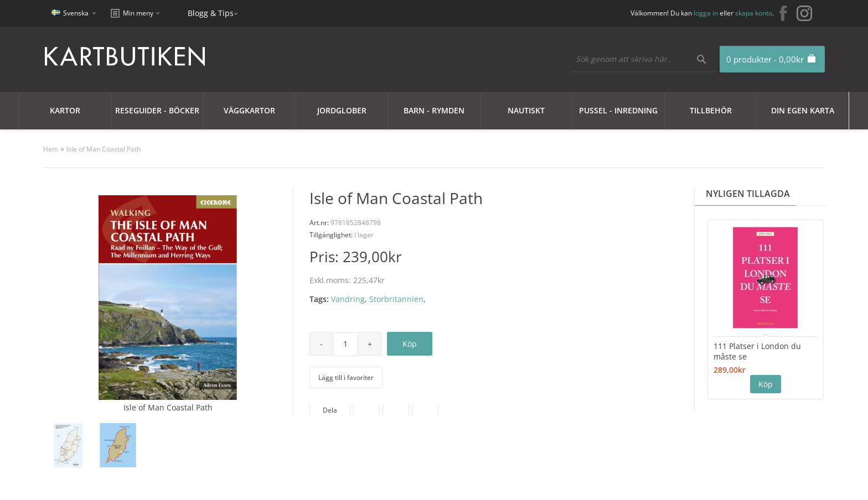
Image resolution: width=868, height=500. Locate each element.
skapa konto (754, 13)
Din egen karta (803, 110)
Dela (330, 410)
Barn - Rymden (434, 110)
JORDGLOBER (342, 110)
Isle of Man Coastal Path (104, 149)
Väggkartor (249, 110)
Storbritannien (396, 299)
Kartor (65, 110)
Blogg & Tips (211, 13)
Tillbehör (711, 110)
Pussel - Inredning (618, 110)
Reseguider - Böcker (157, 110)
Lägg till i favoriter (346, 377)
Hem (51, 149)
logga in (706, 13)
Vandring (348, 299)
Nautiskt (526, 110)
